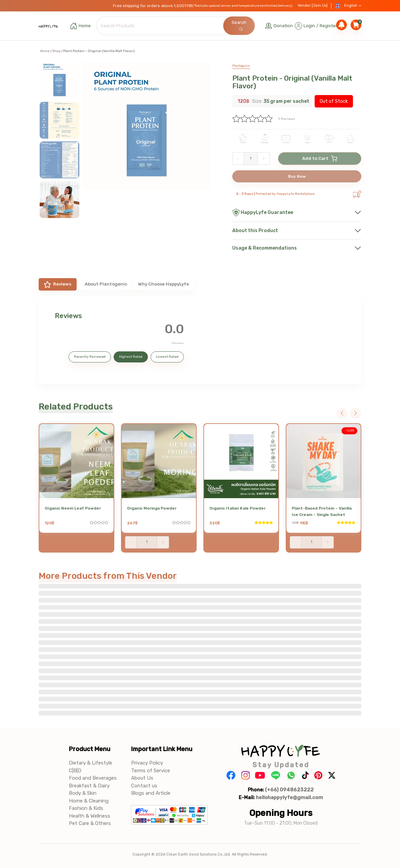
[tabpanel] (200, 340)
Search (239, 25)
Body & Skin (83, 793)
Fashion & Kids (86, 808)
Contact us (144, 786)
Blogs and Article (151, 793)
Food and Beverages (93, 778)
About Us (142, 778)
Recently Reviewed (90, 357)
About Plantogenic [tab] (106, 284)
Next (355, 413)
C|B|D (75, 771)
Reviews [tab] (58, 285)
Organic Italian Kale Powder (237, 508)
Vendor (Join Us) (313, 6)
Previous (342, 413)
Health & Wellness (90, 816)
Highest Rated (131, 357)
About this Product (255, 231)
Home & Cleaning (89, 801)
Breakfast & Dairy (89, 786)
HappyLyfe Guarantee (263, 212)
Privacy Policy (147, 763)
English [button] (348, 6)
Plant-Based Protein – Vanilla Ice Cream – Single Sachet (322, 511)
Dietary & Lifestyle (91, 763)
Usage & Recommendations (265, 248)
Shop (56, 51)
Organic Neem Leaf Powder (73, 508)
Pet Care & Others (90, 823)
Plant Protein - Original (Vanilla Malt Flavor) (292, 82)
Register (328, 26)
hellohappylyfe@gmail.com (289, 797)
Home (45, 51)
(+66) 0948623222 (289, 790)
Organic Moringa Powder (152, 508)
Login (309, 26)
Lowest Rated (167, 357)
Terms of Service (151, 771)
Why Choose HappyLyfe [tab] (164, 284)
